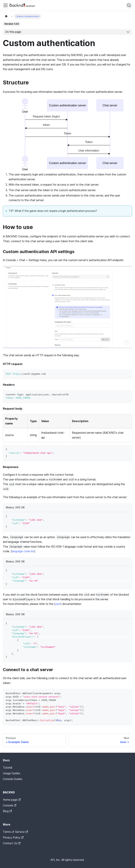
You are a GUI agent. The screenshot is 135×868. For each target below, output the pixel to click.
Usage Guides (12, 773)
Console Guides (13, 779)
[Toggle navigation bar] (6, 5)
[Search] (129, 5)
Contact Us (12, 843)
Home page (12, 800)
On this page (13, 32)
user (58, 604)
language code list (23, 551)
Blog (7, 811)
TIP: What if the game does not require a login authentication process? (53, 211)
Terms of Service (15, 832)
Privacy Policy (13, 838)
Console (10, 805)
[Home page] (6, 16)
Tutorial (7, 768)
